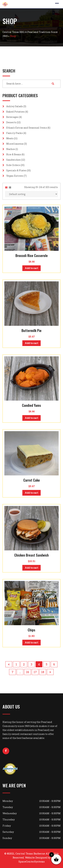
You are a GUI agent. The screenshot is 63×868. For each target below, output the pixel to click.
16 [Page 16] (28, 672)
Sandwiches (13, 160)
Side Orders (13, 165)
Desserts (11, 122)
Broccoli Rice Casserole (32, 255)
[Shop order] (32, 194)
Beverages (12, 117)
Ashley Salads (15, 106)
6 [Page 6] (54, 664)
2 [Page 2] (24, 664)
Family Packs (14, 133)
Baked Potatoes (15, 112)
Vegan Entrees (15, 176)
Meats (10, 138)
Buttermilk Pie (32, 330)
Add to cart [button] (32, 268)
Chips (32, 630)
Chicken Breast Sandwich (32, 555)
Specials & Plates (16, 170)
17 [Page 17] (35, 672)
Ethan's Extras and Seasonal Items (27, 128)
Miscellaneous (15, 144)
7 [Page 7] (13, 672)
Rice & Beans (14, 154)
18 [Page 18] (43, 672)
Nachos (11, 149)
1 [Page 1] (16, 664)
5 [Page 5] (47, 664)
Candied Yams (32, 405)
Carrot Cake (32, 480)
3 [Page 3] (31, 664)
